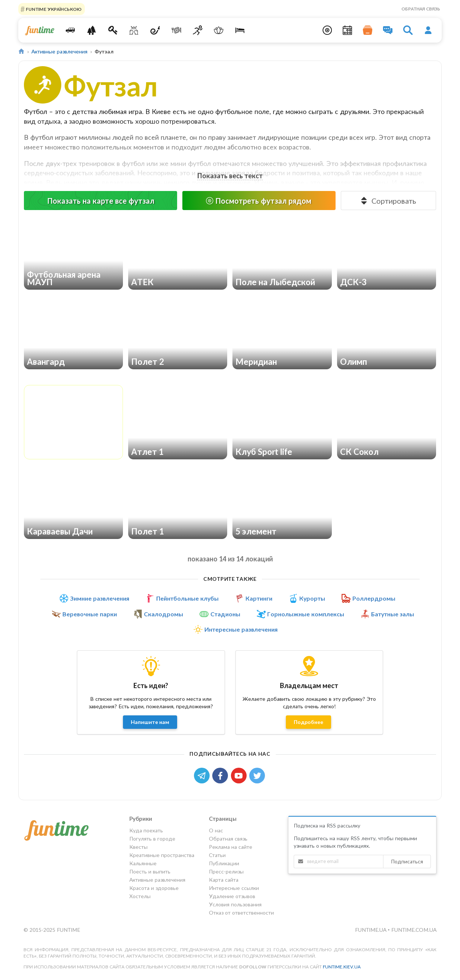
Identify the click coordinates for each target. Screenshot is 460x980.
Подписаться (407, 861)
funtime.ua (371, 930)
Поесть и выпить (150, 871)
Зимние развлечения (100, 598)
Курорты (312, 598)
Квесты (138, 847)
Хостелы (140, 896)
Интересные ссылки (234, 888)
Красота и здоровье (154, 888)
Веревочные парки (90, 614)
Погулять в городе (152, 839)
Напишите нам (150, 722)
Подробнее (308, 722)
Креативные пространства (162, 855)
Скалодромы (163, 614)
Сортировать (388, 201)
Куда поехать (146, 830)
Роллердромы (374, 598)
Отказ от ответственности (241, 913)
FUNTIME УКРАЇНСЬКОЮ (53, 9)
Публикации (224, 863)
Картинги (259, 598)
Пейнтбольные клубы (187, 598)
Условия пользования (235, 904)
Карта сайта (224, 880)
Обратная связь (421, 9)
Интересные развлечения (241, 629)
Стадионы (225, 614)
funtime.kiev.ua (342, 967)
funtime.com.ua (414, 930)
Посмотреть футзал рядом (258, 201)
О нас (216, 830)
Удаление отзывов (232, 896)
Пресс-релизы (226, 871)
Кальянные (143, 863)
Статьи (217, 855)
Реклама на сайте (231, 847)
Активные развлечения (59, 51)
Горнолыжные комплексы (306, 614)
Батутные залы (393, 614)
